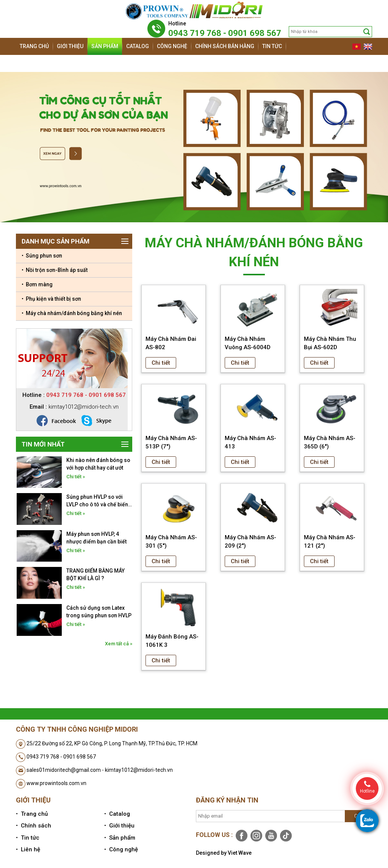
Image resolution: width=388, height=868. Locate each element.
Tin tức (272, 46)
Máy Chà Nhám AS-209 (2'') (250, 542)
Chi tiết (161, 363)
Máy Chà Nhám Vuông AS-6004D (248, 343)
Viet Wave (240, 853)
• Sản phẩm (120, 838)
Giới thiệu (70, 46)
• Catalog (117, 814)
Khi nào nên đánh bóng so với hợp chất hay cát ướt (98, 464)
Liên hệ (29, 63)
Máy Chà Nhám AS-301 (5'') (171, 542)
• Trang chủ (32, 814)
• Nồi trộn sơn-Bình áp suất (55, 270)
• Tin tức (28, 838)
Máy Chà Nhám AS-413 (250, 442)
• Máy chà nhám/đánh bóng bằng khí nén (72, 313)
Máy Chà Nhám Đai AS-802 (171, 343)
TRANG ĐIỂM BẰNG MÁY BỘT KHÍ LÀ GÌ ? (95, 575)
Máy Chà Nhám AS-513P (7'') (171, 442)
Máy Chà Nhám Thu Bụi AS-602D (330, 343)
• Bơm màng (37, 284)
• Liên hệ (28, 849)
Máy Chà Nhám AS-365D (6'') (330, 442)
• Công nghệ (121, 849)
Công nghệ (172, 46)
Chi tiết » (76, 477)
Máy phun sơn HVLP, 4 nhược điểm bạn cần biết (96, 538)
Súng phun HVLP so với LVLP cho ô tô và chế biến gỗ (97, 501)
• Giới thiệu (119, 826)
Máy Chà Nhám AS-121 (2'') (330, 542)
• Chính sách (34, 826)
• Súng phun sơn (42, 256)
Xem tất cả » (119, 644)
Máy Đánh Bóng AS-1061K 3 (172, 641)
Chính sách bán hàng (225, 46)
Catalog (138, 46)
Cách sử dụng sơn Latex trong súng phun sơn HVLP (99, 612)
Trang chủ (34, 46)
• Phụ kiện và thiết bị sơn (51, 299)
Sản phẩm (105, 46)
